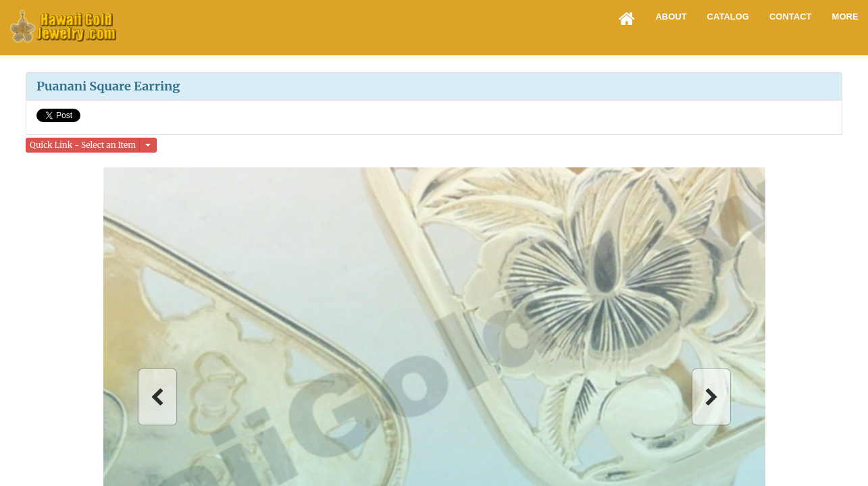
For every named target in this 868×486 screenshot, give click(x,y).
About (671, 17)
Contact (791, 17)
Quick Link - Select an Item (83, 145)
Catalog (728, 17)
